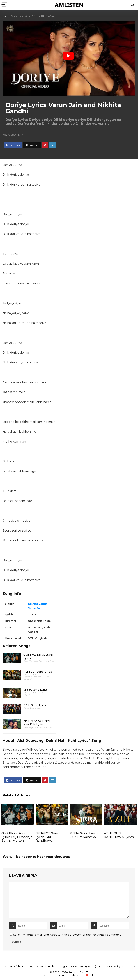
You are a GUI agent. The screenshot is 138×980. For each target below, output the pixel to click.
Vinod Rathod (44, 727)
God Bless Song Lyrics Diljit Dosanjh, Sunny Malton (17, 837)
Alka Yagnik (30, 727)
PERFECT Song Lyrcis (38, 672)
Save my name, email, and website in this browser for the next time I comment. (67, 935)
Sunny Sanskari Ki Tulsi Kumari (36, 678)
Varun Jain (35, 608)
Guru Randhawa (32, 675)
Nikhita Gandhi (38, 604)
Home (6, 16)
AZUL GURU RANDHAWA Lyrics (119, 835)
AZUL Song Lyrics (35, 705)
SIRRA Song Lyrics (35, 690)
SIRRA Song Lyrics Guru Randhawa (84, 835)
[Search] (132, 5)
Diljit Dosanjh (31, 661)
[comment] (69, 900)
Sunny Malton (46, 661)
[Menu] (4, 5)
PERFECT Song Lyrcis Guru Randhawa (47, 837)
